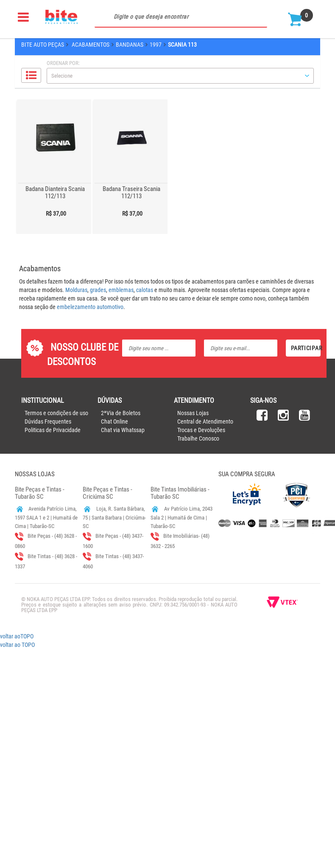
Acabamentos (91, 45)
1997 (156, 45)
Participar (306, 348)
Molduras (76, 290)
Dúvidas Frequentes (48, 421)
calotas (145, 290)
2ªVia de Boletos (121, 413)
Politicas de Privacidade (53, 430)
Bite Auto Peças (43, 45)
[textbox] (181, 17)
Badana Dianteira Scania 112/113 (55, 192)
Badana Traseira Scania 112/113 (131, 192)
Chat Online (114, 421)
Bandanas (130, 45)
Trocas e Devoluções (201, 430)
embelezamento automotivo (90, 307)
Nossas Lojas (193, 413)
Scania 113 (182, 45)
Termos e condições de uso (56, 413)
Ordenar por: (63, 63)
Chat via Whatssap (123, 430)
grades (98, 290)
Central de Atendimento (205, 421)
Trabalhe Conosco (198, 438)
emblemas (121, 290)
